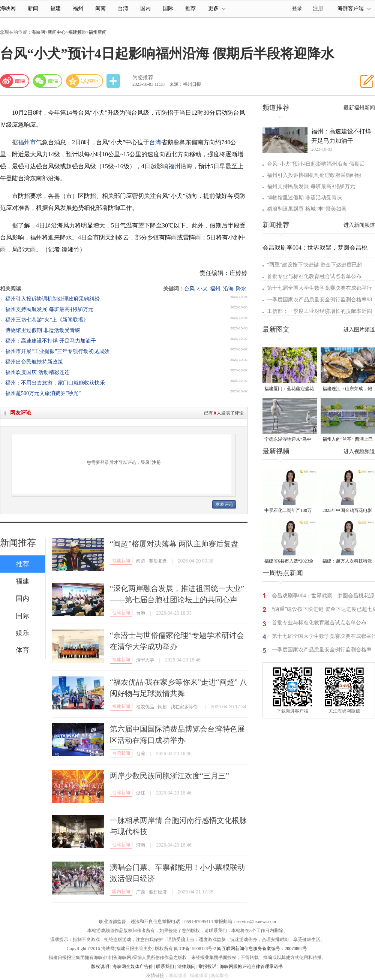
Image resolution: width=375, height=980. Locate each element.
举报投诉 (207, 967)
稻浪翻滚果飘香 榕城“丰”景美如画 (307, 209)
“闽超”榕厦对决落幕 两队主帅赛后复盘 (174, 544)
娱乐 (22, 633)
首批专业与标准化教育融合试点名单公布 (314, 276)
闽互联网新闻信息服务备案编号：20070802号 (262, 949)
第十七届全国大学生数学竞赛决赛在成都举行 (319, 288)
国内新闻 (121, 892)
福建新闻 (121, 561)
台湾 (123, 8)
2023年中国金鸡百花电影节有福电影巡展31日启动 (347, 511)
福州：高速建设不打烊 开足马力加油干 (51, 341)
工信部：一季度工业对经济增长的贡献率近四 (319, 311)
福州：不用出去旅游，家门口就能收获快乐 (55, 383)
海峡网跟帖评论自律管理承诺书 (251, 967)
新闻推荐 (18, 543)
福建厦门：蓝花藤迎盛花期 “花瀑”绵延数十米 (289, 389)
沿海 (228, 289)
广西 (141, 892)
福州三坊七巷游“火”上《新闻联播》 (47, 320)
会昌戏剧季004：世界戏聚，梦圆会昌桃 (315, 248)
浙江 (141, 793)
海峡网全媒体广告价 (133, 967)
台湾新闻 (121, 613)
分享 (114, 81)
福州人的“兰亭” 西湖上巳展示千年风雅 (348, 440)
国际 (168, 8)
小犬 (202, 289)
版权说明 (100, 967)
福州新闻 (97, 32)
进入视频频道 (359, 451)
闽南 (100, 8)
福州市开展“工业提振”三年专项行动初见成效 (57, 351)
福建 (55, 8)
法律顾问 (186, 967)
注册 (318, 8)
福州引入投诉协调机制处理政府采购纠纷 (52, 299)
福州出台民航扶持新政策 (34, 362)
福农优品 (145, 707)
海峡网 (8, 8)
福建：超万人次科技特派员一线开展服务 (347, 562)
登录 (145, 462)
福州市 (27, 142)
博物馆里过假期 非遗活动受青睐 (43, 330)
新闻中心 (57, 32)
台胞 (141, 613)
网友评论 (21, 413)
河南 (141, 845)
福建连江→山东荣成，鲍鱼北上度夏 (347, 389)
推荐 (190, 8)
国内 (145, 8)
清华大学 (145, 660)
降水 (241, 289)
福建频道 (77, 32)
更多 (217, 8)
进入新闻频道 (359, 225)
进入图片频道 (359, 330)
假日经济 (158, 892)
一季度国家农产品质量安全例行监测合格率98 (319, 300)
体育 (22, 650)
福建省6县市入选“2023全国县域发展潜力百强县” (289, 562)
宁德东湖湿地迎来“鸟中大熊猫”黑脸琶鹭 (288, 440)
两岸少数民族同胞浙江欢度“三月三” (169, 776)
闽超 (141, 561)
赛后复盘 (158, 561)
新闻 (33, 8)
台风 (189, 289)
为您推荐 (143, 77)
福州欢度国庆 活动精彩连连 (37, 372)
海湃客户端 (354, 8)
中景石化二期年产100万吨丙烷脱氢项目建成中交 (289, 511)
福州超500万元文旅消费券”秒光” (43, 393)
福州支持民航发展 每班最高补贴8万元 (49, 309)
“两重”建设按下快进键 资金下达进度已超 (315, 265)
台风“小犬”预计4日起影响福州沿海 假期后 (316, 164)
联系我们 (165, 967)
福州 (78, 8)
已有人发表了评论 (224, 413)
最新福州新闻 (359, 108)
